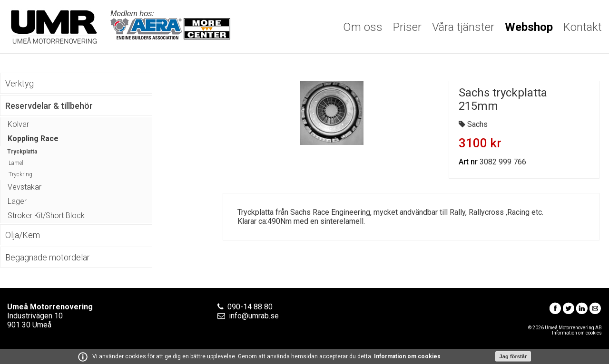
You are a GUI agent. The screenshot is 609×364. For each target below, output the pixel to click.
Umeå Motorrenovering (54, 27)
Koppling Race (33, 139)
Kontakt (583, 27)
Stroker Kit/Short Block (46, 216)
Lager (17, 201)
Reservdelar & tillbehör (49, 106)
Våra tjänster (463, 27)
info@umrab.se (254, 316)
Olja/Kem (23, 235)
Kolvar (18, 124)
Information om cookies (407, 356)
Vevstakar (25, 187)
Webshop (529, 27)
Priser (407, 27)
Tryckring (20, 174)
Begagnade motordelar (48, 257)
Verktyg (20, 83)
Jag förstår (513, 356)
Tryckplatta (22, 152)
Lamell (17, 163)
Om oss (363, 27)
